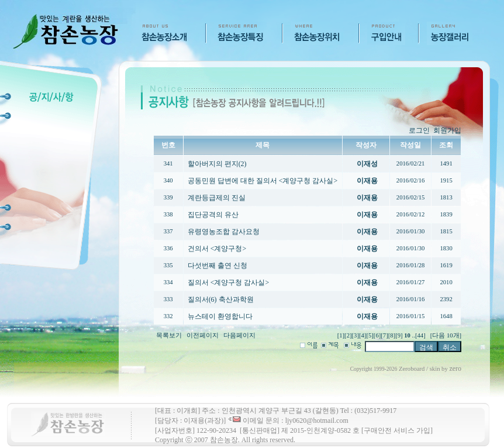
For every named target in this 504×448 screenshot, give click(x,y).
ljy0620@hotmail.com (317, 421)
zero (455, 368)
